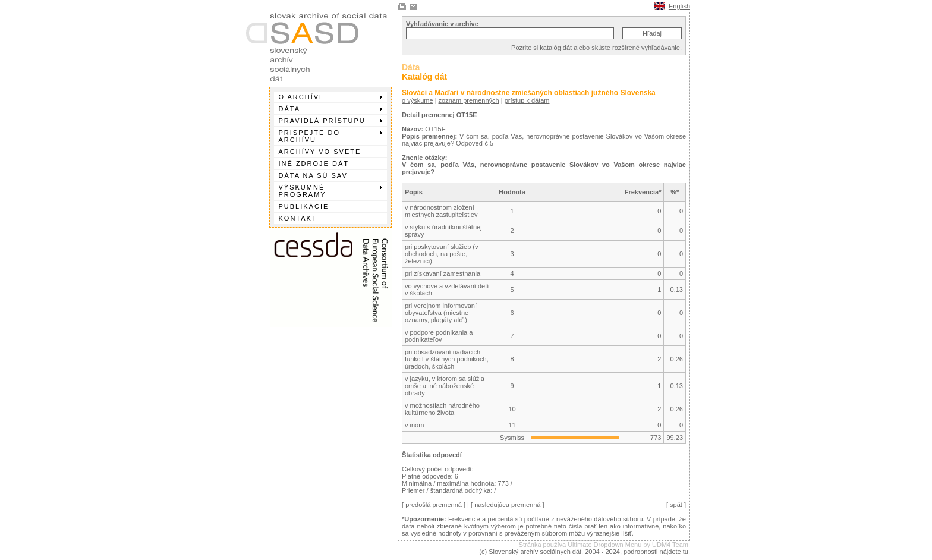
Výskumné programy (330, 191)
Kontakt (298, 218)
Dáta (330, 109)
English (679, 6)
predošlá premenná (434, 505)
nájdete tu (674, 552)
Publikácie (304, 206)
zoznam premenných (469, 100)
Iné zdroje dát (314, 163)
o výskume (418, 100)
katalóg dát (556, 48)
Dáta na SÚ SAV (313, 175)
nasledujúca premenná (507, 505)
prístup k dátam (527, 100)
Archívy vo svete (320, 152)
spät (676, 505)
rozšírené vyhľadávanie (646, 48)
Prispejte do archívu (330, 136)
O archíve (330, 97)
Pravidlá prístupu (330, 121)
